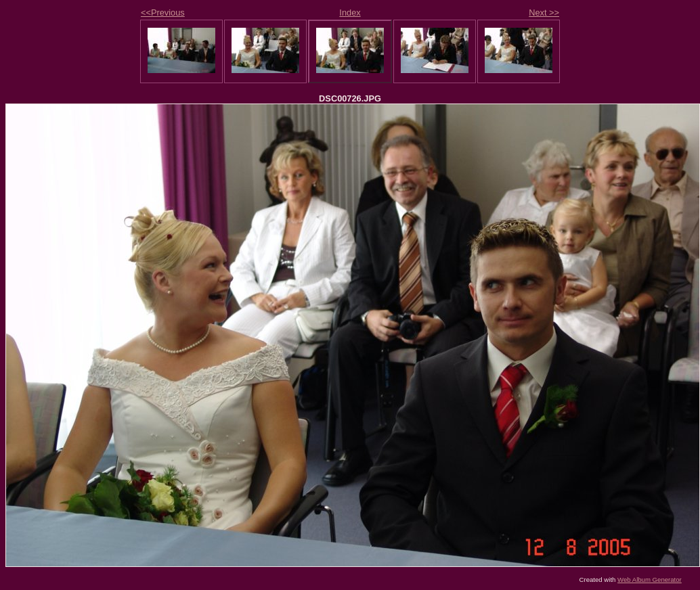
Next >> (544, 13)
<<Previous (163, 13)
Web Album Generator (650, 580)
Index (350, 13)
